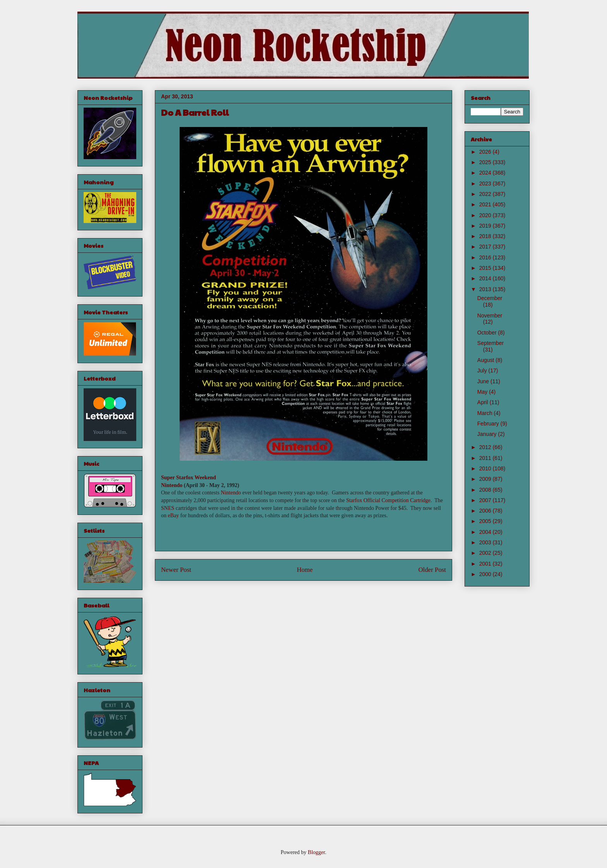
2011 (486, 458)
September (490, 343)
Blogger (316, 852)
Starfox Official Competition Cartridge (388, 500)
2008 (486, 490)
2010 (486, 468)
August (486, 360)
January (488, 434)
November (490, 316)
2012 (486, 447)
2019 (486, 226)
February (489, 424)
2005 (486, 521)
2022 (486, 194)
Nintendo (172, 485)
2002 (486, 553)
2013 (486, 289)
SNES (168, 508)
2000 (486, 574)
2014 (486, 278)
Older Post (432, 570)
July (483, 371)
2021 (486, 204)
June (484, 381)
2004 (486, 532)
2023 (486, 184)
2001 (486, 564)
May (483, 392)
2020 (486, 215)
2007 (486, 500)
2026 (486, 152)
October (488, 333)
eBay (174, 515)
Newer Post (176, 570)
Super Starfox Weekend (189, 478)
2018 (486, 236)
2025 (486, 162)
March (486, 413)
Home (305, 570)
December (490, 298)
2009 (486, 479)
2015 (486, 268)
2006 (486, 511)
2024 (486, 173)
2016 (486, 257)
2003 (486, 542)
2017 (486, 247)
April (484, 402)
